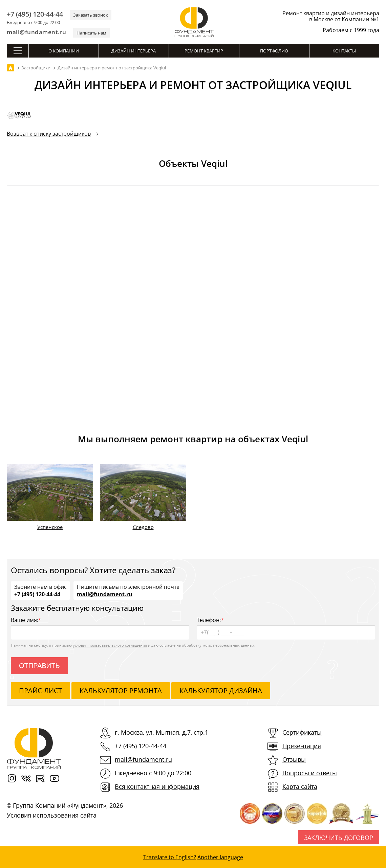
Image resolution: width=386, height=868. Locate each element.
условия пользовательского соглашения (110, 645)
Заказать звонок (91, 15)
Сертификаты (302, 732)
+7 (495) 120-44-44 (35, 14)
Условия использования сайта (52, 815)
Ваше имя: (100, 628)
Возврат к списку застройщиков (49, 134)
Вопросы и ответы (310, 773)
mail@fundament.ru (37, 32)
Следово (143, 527)
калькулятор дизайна (221, 691)
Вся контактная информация (157, 786)
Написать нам (91, 33)
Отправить (39, 666)
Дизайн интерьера (134, 51)
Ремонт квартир (204, 51)
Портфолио (274, 51)
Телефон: (286, 628)
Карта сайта (300, 786)
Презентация (302, 746)
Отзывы (294, 759)
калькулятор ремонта (121, 691)
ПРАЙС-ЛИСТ (40, 691)
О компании (64, 51)
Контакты (344, 51)
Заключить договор (339, 838)
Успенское (50, 527)
